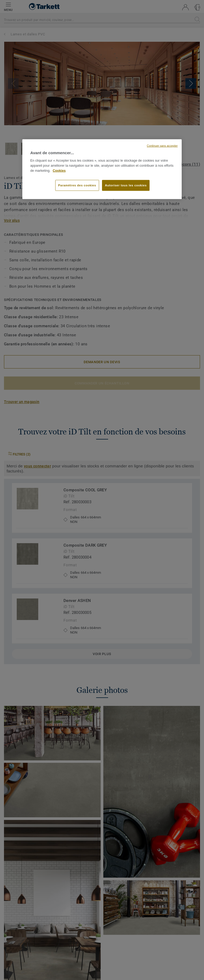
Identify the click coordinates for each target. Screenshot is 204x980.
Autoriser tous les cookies (126, 185)
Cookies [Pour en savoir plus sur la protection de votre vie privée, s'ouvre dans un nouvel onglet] (59, 170)
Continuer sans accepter (162, 146)
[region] (102, 169)
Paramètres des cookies (77, 185)
